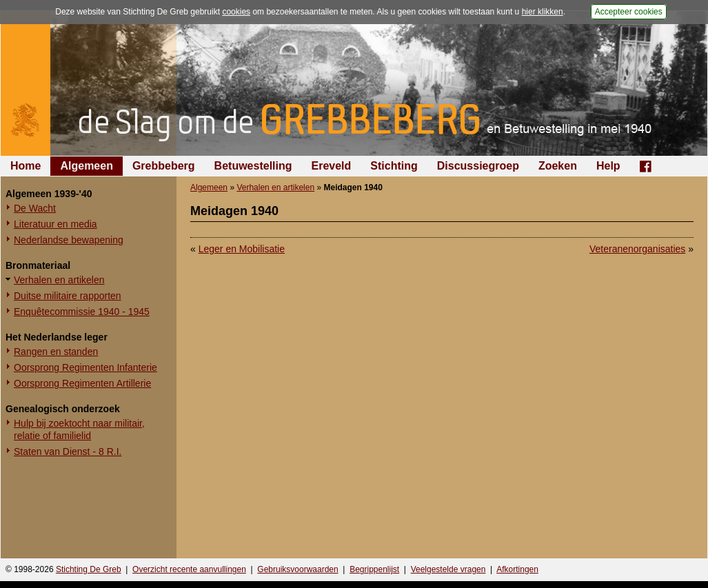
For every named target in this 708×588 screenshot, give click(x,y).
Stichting (394, 166)
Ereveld (332, 166)
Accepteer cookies (629, 12)
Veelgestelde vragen (448, 569)
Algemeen (86, 166)
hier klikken (543, 12)
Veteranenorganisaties (637, 249)
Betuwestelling (253, 166)
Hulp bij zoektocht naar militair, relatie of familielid (79, 429)
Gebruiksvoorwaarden (297, 569)
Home (26, 166)
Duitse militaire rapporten (68, 296)
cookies (236, 12)
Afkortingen (517, 569)
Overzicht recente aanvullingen (189, 569)
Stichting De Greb (89, 569)
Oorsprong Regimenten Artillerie (82, 383)
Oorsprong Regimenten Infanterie (85, 367)
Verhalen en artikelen (59, 280)
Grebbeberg (164, 166)
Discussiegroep (478, 166)
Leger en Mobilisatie (242, 249)
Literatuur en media (55, 224)
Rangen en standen (56, 352)
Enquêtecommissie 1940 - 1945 (82, 312)
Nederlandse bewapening (69, 240)
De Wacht (35, 208)
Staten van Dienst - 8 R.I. (68, 452)
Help (608, 166)
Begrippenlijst (374, 569)
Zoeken (558, 166)
